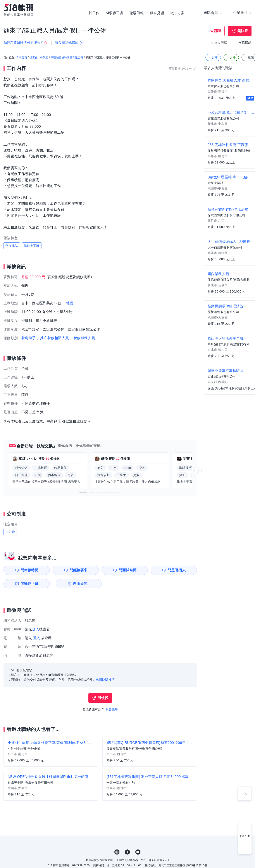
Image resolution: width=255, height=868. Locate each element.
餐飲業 (44, 58)
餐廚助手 (29, 338)
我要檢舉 (112, 709)
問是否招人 (177, 570)
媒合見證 (157, 13)
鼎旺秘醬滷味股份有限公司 (67, 58)
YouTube (138, 852)
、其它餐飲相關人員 (53, 338)
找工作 (94, 13)
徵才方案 (177, 13)
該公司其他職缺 (69, 43)
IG (117, 852)
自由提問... (79, 584)
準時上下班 (32, 246)
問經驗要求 (78, 570)
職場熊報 (137, 13)
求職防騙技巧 (105, 680)
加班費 (10, 532)
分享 (213, 58)
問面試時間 (128, 570)
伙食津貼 (12, 246)
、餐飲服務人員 (83, 338)
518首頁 (22, 58)
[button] (83, 493)
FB (127, 852)
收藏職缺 (245, 43)
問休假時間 (29, 570)
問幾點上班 (29, 584)
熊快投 (243, 31)
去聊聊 (216, 31)
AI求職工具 (114, 13)
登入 (36, 629)
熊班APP (245, 836)
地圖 (70, 303)
